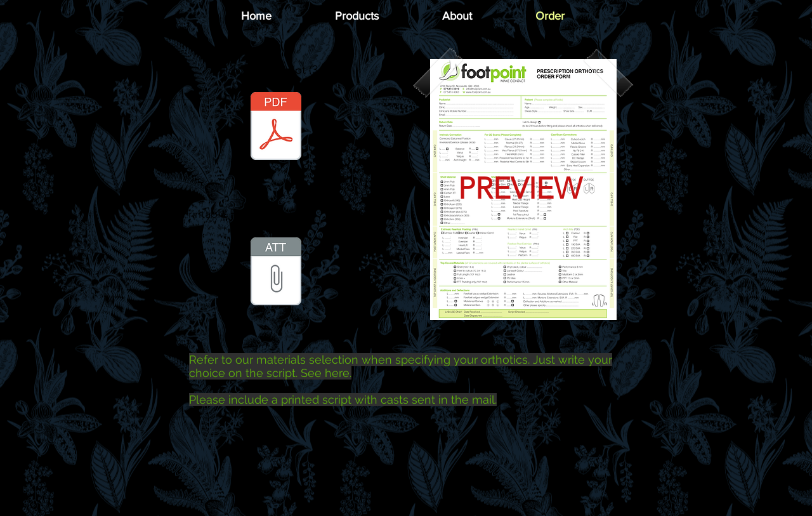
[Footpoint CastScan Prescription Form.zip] (276, 273)
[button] (357, 16)
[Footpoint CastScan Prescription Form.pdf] (276, 128)
